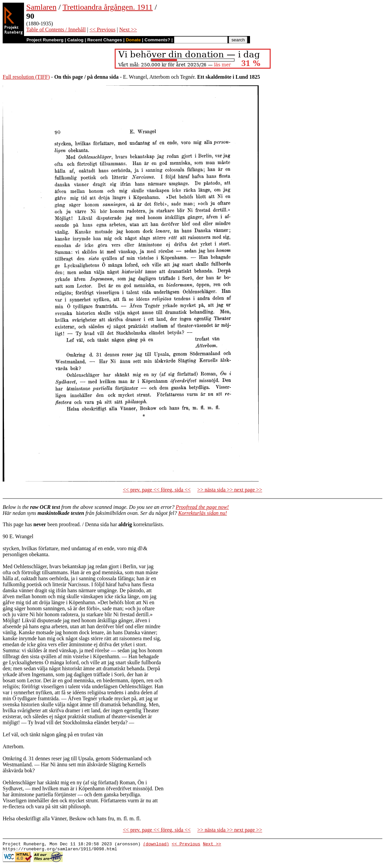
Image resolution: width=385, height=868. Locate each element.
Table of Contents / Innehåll (56, 30)
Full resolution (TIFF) (26, 77)
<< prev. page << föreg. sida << (157, 490)
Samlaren (41, 7)
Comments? (157, 40)
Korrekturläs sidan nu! (203, 513)
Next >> (128, 30)
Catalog (75, 40)
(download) (156, 845)
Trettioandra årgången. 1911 (108, 7)
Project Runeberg (45, 40)
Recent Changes (105, 40)
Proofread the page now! (202, 507)
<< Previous (102, 30)
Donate (133, 40)
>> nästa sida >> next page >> (230, 490)
